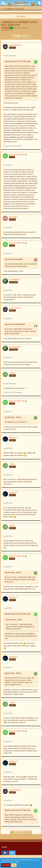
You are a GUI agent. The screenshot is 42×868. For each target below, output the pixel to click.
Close (14, 865)
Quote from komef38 (14, 259)
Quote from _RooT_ (13, 417)
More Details (6, 865)
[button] (3, 3)
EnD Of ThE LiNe (22, 28)
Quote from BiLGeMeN (15, 324)
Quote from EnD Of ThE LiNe (18, 61)
